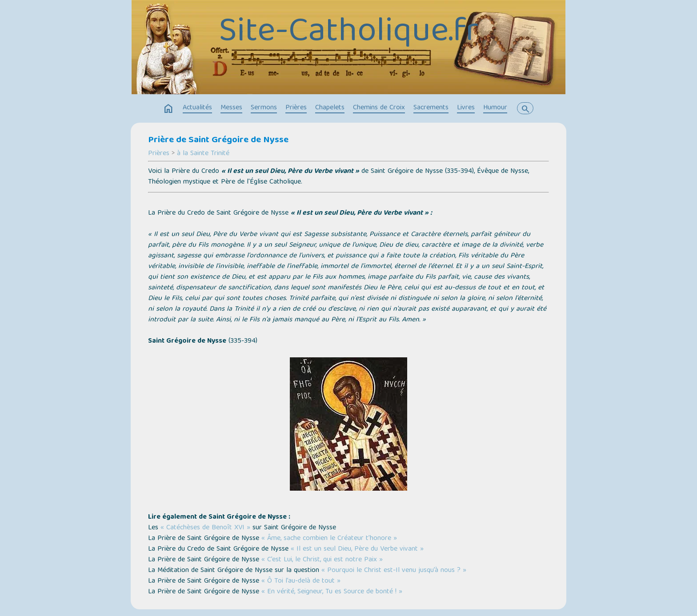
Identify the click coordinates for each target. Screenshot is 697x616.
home (168, 109)
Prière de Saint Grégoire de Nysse (218, 140)
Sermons (264, 108)
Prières (296, 108)
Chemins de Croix (379, 108)
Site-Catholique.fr (348, 33)
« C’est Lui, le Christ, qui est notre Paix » (322, 560)
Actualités (197, 108)
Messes (231, 108)
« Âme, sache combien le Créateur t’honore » (329, 539)
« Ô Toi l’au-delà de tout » (301, 581)
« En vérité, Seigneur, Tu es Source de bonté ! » (332, 592)
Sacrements (431, 108)
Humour (495, 108)
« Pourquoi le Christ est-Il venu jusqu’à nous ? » (394, 571)
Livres (466, 108)
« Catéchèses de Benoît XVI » (205, 528)
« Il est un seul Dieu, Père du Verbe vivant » (357, 549)
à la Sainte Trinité (203, 154)
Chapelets (330, 108)
